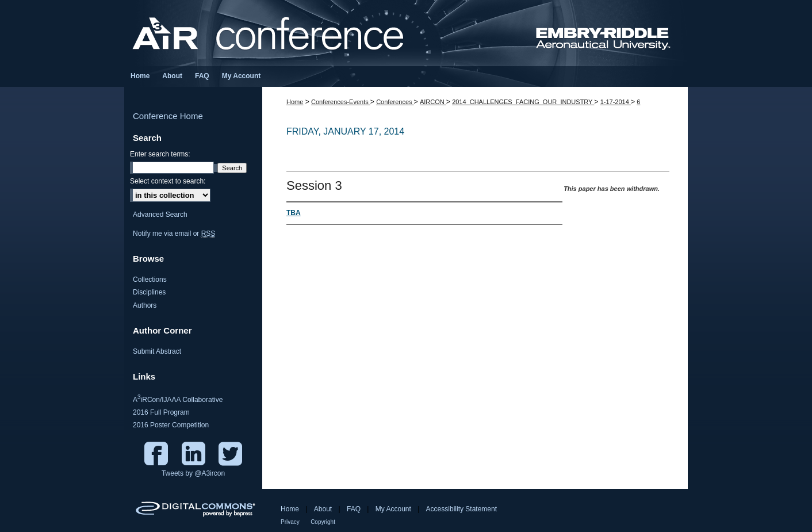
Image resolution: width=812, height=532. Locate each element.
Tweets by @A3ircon (193, 473)
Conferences (395, 102)
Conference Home (168, 116)
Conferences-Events (341, 102)
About (323, 509)
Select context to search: (168, 181)
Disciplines (149, 292)
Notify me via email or (174, 234)
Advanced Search (160, 215)
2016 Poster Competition (171, 425)
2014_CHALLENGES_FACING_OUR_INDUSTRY (523, 102)
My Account (393, 509)
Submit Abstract (157, 351)
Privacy (290, 522)
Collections (150, 280)
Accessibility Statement (461, 509)
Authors (145, 305)
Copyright (323, 522)
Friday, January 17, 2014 (345, 131)
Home (295, 102)
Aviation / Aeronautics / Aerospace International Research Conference (406, 33)
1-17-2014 (616, 102)
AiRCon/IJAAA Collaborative (178, 399)
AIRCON (433, 102)
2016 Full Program (161, 412)
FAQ (354, 509)
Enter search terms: (160, 154)
